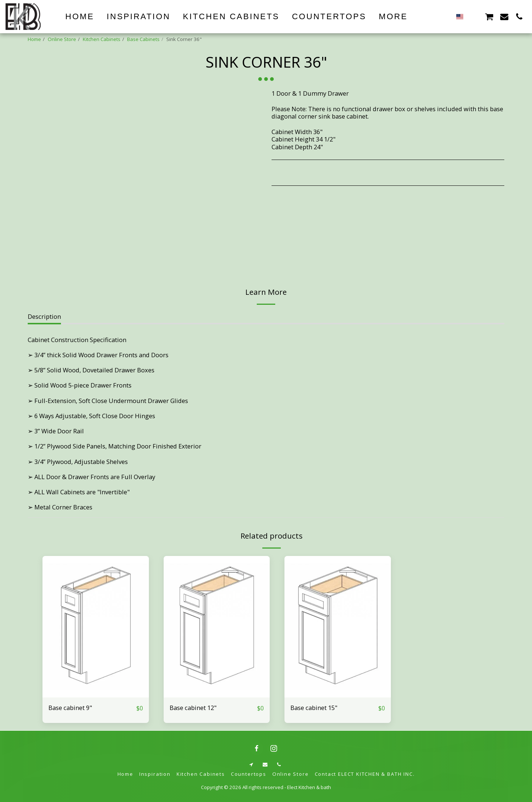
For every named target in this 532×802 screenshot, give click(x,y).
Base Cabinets (143, 39)
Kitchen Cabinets (102, 39)
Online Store (62, 39)
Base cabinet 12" (193, 708)
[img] (96, 627)
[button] (474, 16)
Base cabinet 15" (314, 708)
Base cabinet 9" (70, 708)
